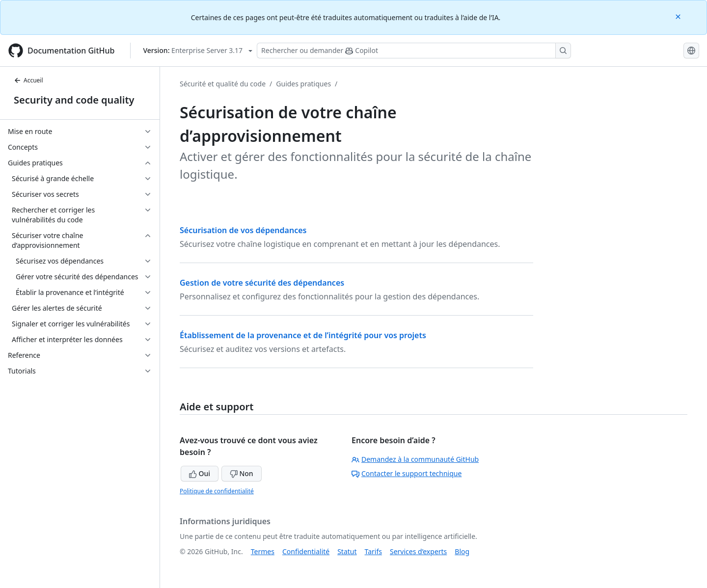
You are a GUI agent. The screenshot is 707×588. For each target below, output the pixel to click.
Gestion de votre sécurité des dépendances (262, 283)
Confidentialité (306, 551)
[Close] (679, 16)
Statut (347, 551)
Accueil (28, 80)
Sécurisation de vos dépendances (243, 230)
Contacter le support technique (407, 473)
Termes (263, 551)
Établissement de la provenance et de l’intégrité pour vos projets (303, 335)
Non (242, 473)
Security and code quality (74, 100)
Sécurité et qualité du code (223, 84)
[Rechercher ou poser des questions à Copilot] (414, 51)
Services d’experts (418, 551)
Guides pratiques (303, 84)
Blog (462, 551)
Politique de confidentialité (217, 491)
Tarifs (373, 551)
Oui (200, 473)
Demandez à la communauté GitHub (415, 459)
